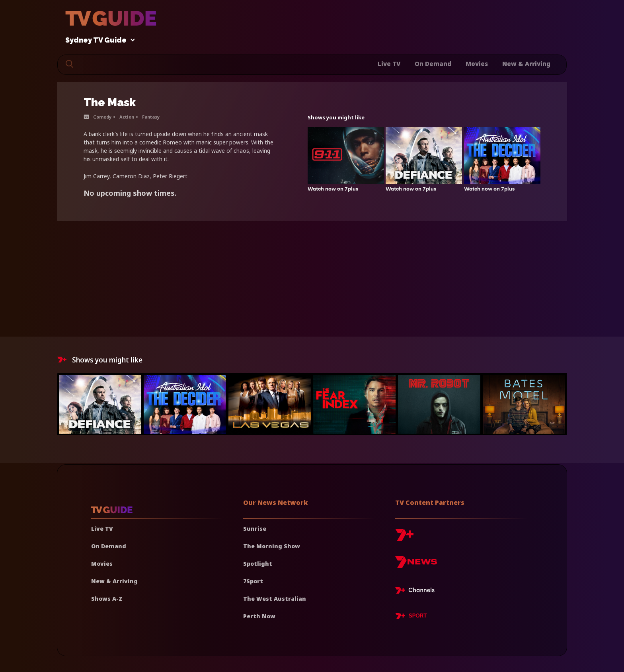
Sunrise (255, 529)
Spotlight (258, 564)
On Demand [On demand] (109, 546)
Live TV (389, 64)
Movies (477, 64)
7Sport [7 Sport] (253, 581)
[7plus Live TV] (417, 592)
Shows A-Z (107, 599)
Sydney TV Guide (98, 40)
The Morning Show (272, 546)
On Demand (433, 64)
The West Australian (275, 599)
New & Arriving (526, 64)
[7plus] (404, 538)
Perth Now (259, 616)
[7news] (416, 565)
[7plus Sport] (411, 617)
